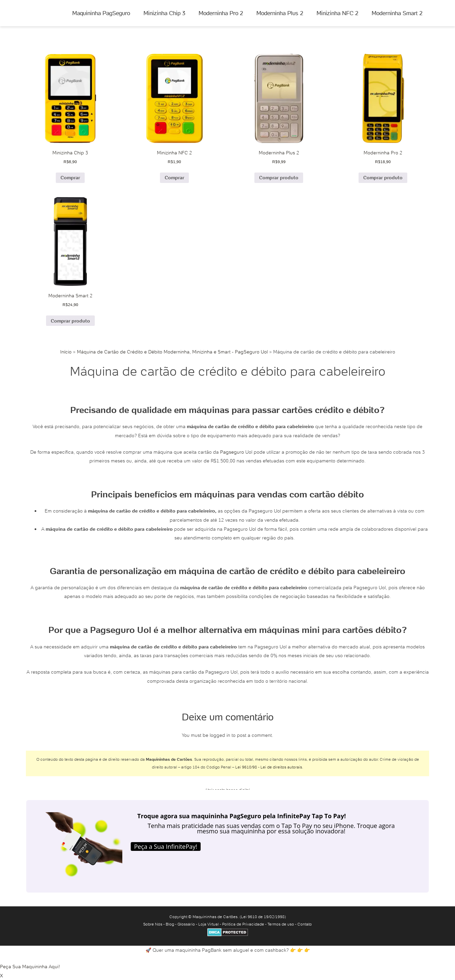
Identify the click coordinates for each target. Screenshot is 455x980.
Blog (170, 924)
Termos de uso (281, 924)
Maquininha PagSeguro (101, 13)
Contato (305, 924)
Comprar (70, 178)
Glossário (186, 924)
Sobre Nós (153, 924)
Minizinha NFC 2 (337, 13)
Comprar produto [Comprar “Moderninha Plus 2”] (279, 178)
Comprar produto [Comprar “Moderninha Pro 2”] (383, 178)
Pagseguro (232, 452)
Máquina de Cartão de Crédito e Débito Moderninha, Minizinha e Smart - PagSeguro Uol (172, 352)
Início (66, 352)
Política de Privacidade (243, 924)
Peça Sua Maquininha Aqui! (30, 967)
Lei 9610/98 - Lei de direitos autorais (269, 767)
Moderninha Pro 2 (221, 13)
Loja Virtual (209, 924)
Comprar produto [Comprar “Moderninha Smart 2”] (70, 321)
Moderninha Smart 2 (397, 13)
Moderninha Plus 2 (280, 13)
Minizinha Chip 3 (164, 13)
